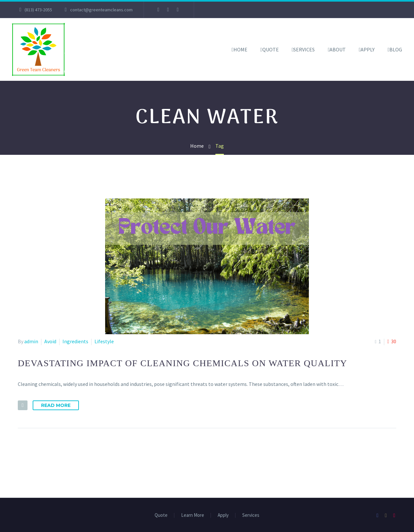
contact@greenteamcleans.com (101, 10)
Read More (56, 405)
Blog (396, 49)
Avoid (50, 341)
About (338, 49)
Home (240, 49)
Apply (368, 49)
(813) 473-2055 (38, 10)
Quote (271, 49)
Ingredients (75, 341)
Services (304, 49)
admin (31, 341)
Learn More (193, 515)
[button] (23, 405)
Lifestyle (104, 341)
